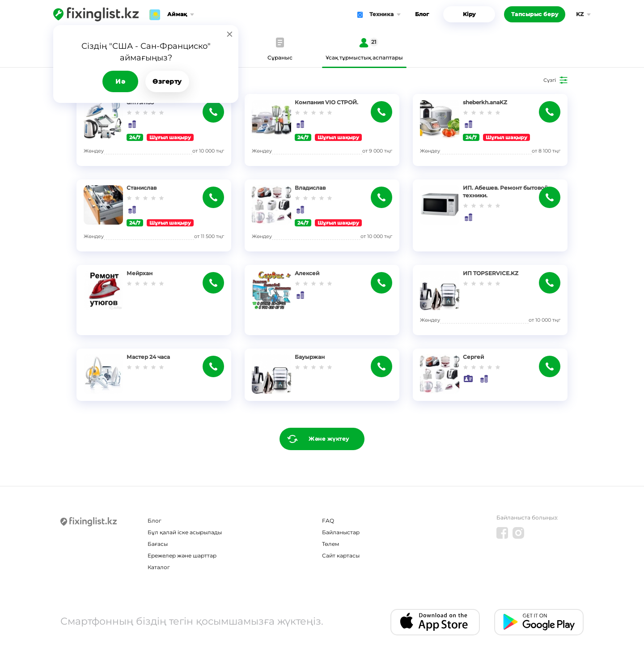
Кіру (469, 14)
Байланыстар (341, 532)
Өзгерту (167, 81)
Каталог (159, 567)
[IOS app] (435, 622)
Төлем (330, 544)
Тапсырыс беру (535, 14)
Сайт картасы (341, 555)
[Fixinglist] (96, 14)
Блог (422, 14)
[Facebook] (502, 533)
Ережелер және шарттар (182, 555)
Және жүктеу (329, 439)
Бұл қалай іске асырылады (185, 532)
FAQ (328, 521)
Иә (120, 81)
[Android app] (539, 622)
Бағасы (158, 544)
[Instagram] (518, 533)
